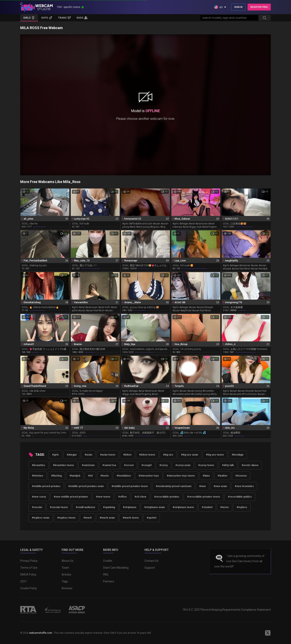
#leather (223, 476)
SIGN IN (238, 7)
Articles (66, 575)
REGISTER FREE (259, 7)
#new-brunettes (244, 486)
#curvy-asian (183, 465)
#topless (242, 507)
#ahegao (72, 455)
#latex (206, 476)
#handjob (75, 476)
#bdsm (127, 455)
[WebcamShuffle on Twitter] (268, 633)
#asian (88, 455)
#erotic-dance (250, 465)
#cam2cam (88, 465)
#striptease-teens (183, 507)
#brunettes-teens (63, 465)
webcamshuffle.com (41, 633)
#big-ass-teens (215, 455)
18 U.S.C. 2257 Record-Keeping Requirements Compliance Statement (227, 610)
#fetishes (38, 476)
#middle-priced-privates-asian (86, 486)
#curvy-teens (206, 465)
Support (150, 568)
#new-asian (220, 486)
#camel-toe (109, 465)
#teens (225, 507)
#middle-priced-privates (46, 486)
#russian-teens (59, 507)
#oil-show (140, 497)
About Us (67, 561)
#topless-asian (41, 518)
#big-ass (168, 455)
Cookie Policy (29, 588)
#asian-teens (108, 455)
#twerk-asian (107, 518)
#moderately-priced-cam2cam (174, 486)
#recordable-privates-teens (204, 497)
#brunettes (38, 465)
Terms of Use (29, 568)
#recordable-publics (240, 497)
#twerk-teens (131, 518)
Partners (109, 581)
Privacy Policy (29, 561)
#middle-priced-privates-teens (130, 486)
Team (65, 568)
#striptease (130, 507)
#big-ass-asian (190, 455)
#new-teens (103, 497)
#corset (129, 465)
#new (202, 486)
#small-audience (85, 507)
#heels (105, 476)
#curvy (163, 465)
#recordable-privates (167, 497)
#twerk (88, 518)
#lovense (241, 476)
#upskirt (152, 518)
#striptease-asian (154, 507)
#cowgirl (147, 465)
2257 (23, 581)
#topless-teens (66, 518)
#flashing (56, 476)
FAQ (106, 575)
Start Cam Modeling (116, 568)
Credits (108, 561)
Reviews (67, 588)
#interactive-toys (149, 476)
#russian (37, 507)
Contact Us (151, 561)
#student (207, 507)
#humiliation (124, 476)
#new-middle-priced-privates (71, 497)
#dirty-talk (228, 465)
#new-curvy (39, 497)
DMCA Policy (28, 575)
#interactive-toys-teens (181, 476)
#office (122, 497)
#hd (90, 476)
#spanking (109, 507)
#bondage (238, 455)
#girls (55, 455)
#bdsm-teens (147, 455)
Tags (65, 581)
